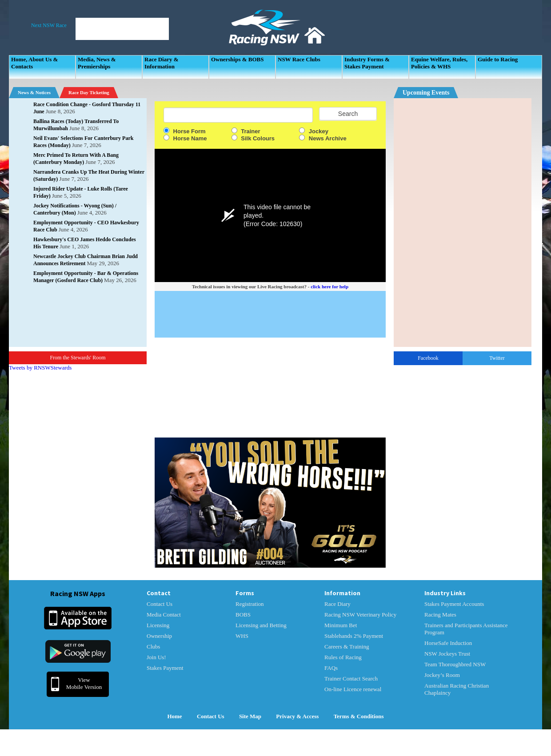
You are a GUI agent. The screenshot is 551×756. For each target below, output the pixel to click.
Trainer (246, 131)
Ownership (159, 636)
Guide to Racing (498, 59)
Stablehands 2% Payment (354, 636)
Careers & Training (347, 647)
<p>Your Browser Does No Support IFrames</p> (463, 223)
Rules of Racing (343, 657)
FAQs (331, 668)
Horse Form (185, 131)
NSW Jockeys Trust (447, 654)
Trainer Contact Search (351, 678)
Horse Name (185, 138)
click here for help (329, 286)
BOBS (243, 615)
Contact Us (160, 604)
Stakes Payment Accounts (454, 604)
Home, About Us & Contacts (34, 63)
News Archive (323, 138)
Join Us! (156, 657)
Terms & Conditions (359, 716)
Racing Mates (440, 615)
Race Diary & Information (162, 63)
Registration (250, 604)
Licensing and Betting (261, 625)
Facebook (428, 358)
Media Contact (164, 615)
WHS (242, 636)
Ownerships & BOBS (237, 59)
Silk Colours (253, 138)
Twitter (497, 358)
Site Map (250, 716)
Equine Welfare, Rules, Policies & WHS (439, 63)
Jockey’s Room (442, 675)
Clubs (153, 647)
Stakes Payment (165, 668)
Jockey (314, 131)
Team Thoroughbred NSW (455, 664)
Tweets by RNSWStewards (40, 368)
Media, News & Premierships (97, 63)
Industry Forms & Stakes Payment (367, 63)
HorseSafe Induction (448, 643)
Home (174, 716)
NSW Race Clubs (299, 59)
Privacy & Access (297, 716)
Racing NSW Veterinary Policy (360, 615)
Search (348, 114)
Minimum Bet (341, 625)
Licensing (158, 625)
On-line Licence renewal (353, 689)
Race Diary (337, 604)
